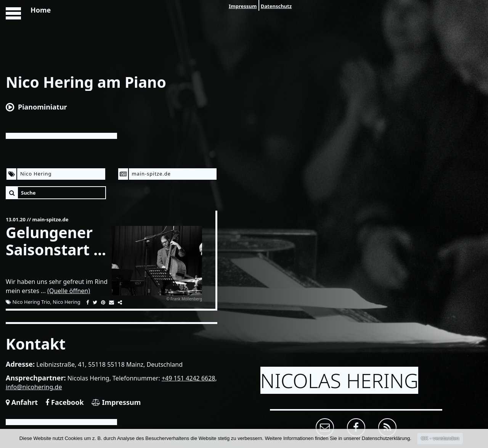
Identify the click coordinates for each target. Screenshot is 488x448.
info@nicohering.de (34, 387)
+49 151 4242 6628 (189, 378)
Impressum (243, 6)
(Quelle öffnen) (69, 291)
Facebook (64, 402)
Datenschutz (276, 6)
